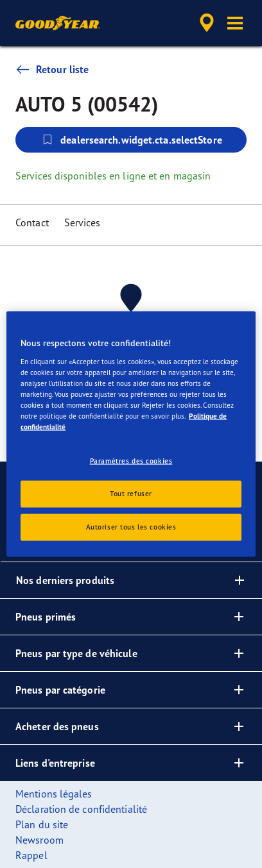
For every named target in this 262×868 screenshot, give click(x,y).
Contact (32, 222)
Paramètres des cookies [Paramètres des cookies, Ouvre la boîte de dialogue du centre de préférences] (131, 461)
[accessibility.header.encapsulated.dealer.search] (207, 23)
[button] (235, 23)
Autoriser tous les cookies (131, 526)
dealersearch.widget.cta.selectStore (131, 140)
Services (83, 222)
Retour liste (52, 69)
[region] (131, 434)
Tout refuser (131, 494)
